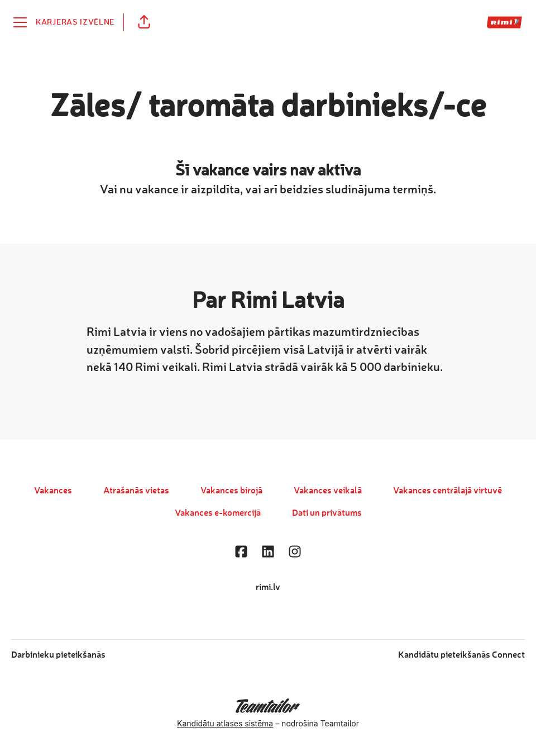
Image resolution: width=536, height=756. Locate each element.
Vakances (53, 491)
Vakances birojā (231, 491)
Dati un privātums (327, 513)
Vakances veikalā (328, 491)
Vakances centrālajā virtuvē (448, 491)
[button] (144, 22)
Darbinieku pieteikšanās (58, 655)
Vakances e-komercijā (218, 513)
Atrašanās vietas (136, 491)
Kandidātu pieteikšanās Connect (461, 655)
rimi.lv (268, 588)
